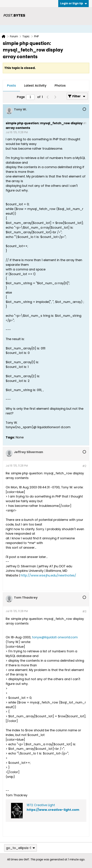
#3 (84, 611)
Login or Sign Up (74, 3)
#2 (84, 466)
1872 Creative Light (41, 805)
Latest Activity (35, 85)
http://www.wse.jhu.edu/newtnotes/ (48, 575)
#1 (85, 123)
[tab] (11, 86)
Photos (60, 85)
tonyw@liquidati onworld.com (55, 637)
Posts (11, 85)
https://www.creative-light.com (53, 810)
